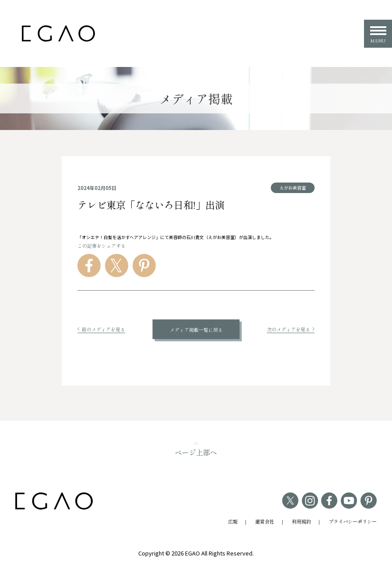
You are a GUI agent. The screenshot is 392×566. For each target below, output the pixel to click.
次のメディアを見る (291, 329)
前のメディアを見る (101, 329)
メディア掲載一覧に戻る (196, 329)
